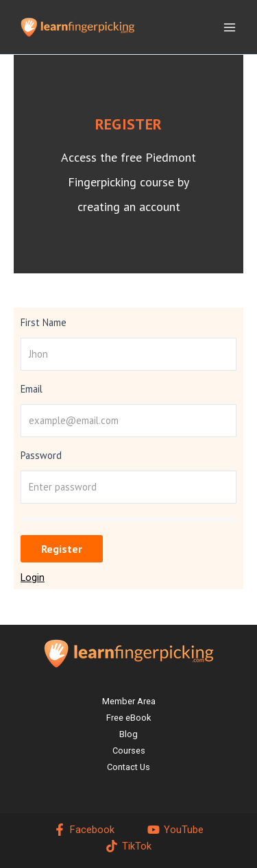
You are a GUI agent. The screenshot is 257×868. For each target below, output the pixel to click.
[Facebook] (84, 830)
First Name (44, 322)
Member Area (129, 701)
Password (41, 455)
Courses (129, 751)
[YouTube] (175, 830)
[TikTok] (128, 846)
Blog (128, 734)
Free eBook (128, 718)
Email (32, 389)
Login (33, 578)
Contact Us (128, 767)
